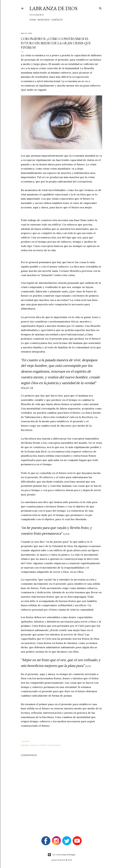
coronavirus (34, 745)
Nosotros (44, 20)
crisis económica (54, 745)
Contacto (57, 20)
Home (33, 20)
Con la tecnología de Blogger (62, 855)
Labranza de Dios (53, 8)
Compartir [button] (25, 741)
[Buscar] (100, 8)
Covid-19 (43, 745)
